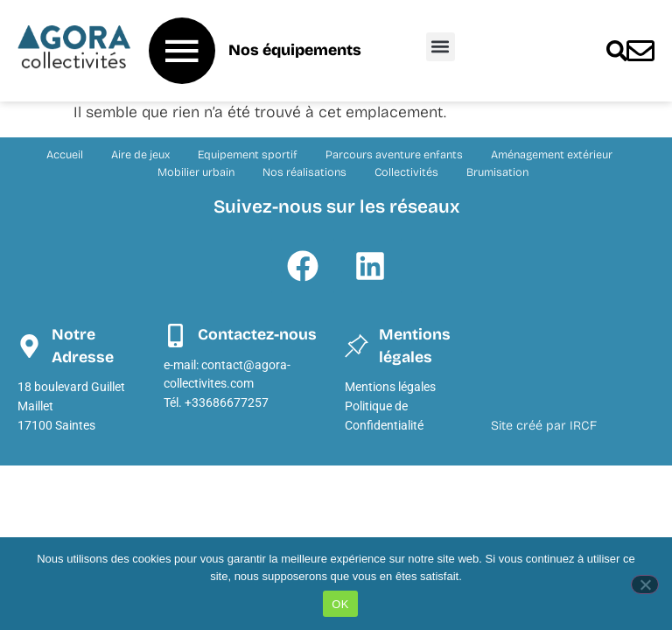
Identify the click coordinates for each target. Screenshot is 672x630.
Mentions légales (390, 387)
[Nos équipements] (182, 51)
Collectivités (406, 172)
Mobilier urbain (196, 172)
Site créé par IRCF (544, 426)
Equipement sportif (248, 154)
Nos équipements (295, 50)
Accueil (65, 154)
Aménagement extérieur (552, 154)
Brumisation (497, 172)
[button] (441, 47)
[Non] (645, 584)
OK (340, 604)
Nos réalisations (304, 172)
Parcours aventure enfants (394, 154)
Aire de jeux (140, 154)
